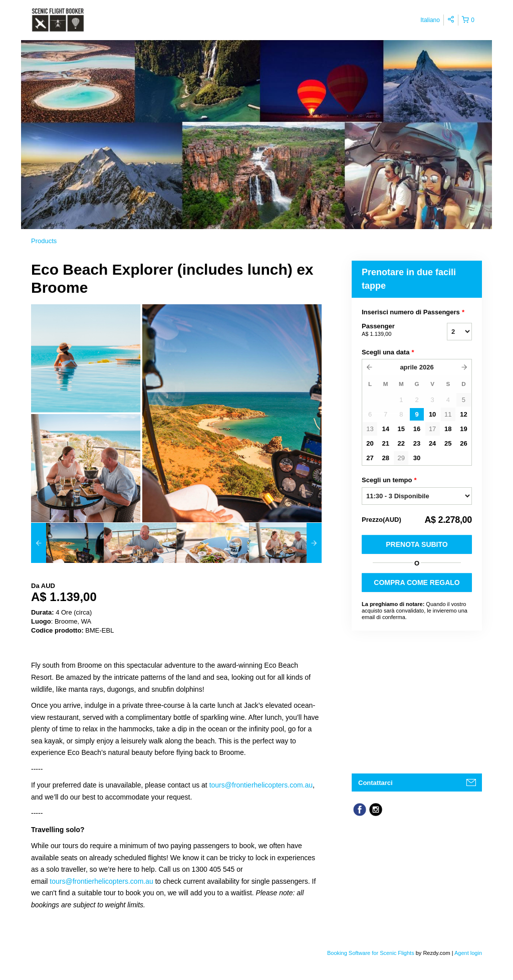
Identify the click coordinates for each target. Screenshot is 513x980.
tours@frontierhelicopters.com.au (261, 785)
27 (370, 458)
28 (385, 458)
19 (463, 429)
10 (432, 414)
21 (385, 443)
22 (401, 443)
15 (401, 429)
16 (417, 429)
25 (448, 443)
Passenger (392, 330)
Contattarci (375, 783)
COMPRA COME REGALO (417, 582)
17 (432, 429)
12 (463, 414)
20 (370, 443)
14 (385, 429)
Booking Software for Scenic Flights (371, 953)
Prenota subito (417, 544)
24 (432, 443)
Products (44, 241)
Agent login (468, 953)
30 (417, 458)
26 (463, 443)
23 (417, 443)
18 (448, 429)
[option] (67, 543)
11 (448, 414)
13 (370, 429)
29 (401, 458)
